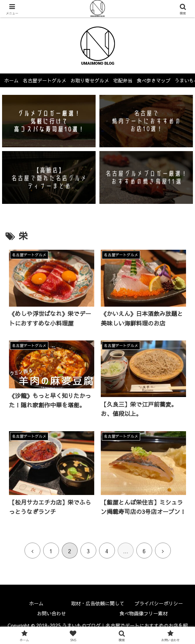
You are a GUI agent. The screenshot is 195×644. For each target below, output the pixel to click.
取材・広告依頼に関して (98, 603)
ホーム (36, 603)
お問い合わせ (51, 613)
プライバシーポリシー (159, 603)
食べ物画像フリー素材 (144, 613)
